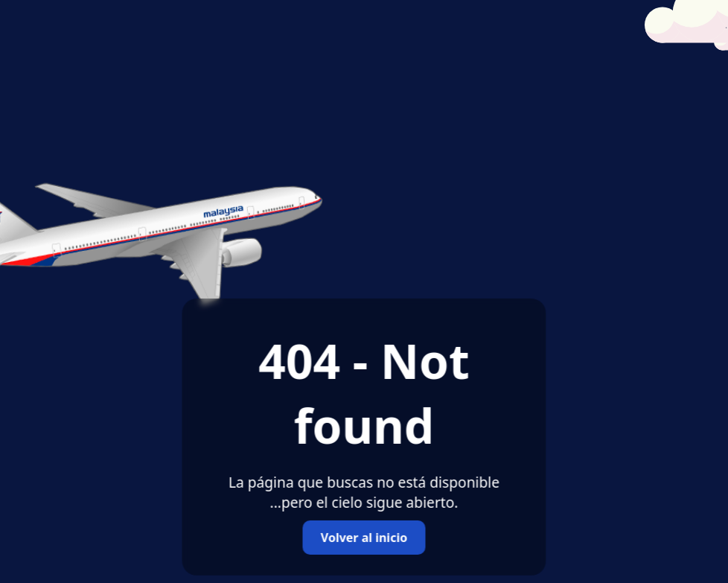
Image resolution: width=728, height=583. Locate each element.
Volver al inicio (364, 538)
